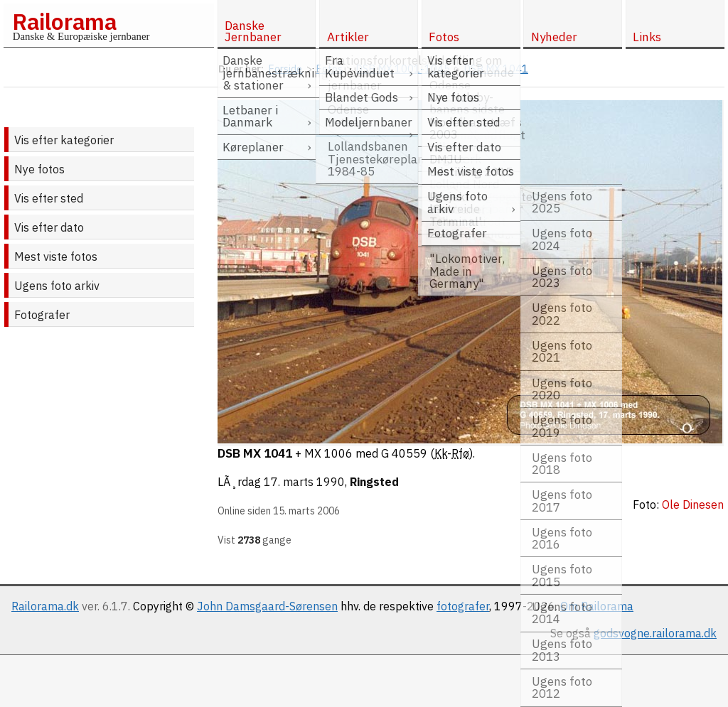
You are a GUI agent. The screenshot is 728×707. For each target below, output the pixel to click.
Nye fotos (39, 169)
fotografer (463, 606)
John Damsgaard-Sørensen (267, 606)
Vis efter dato (49, 227)
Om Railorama (597, 606)
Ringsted (374, 482)
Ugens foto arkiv (57, 286)
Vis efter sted (49, 198)
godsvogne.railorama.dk (655, 633)
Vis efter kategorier (64, 140)
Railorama (64, 21)
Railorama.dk (45, 606)
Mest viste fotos (56, 257)
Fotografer (42, 315)
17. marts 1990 (304, 482)
